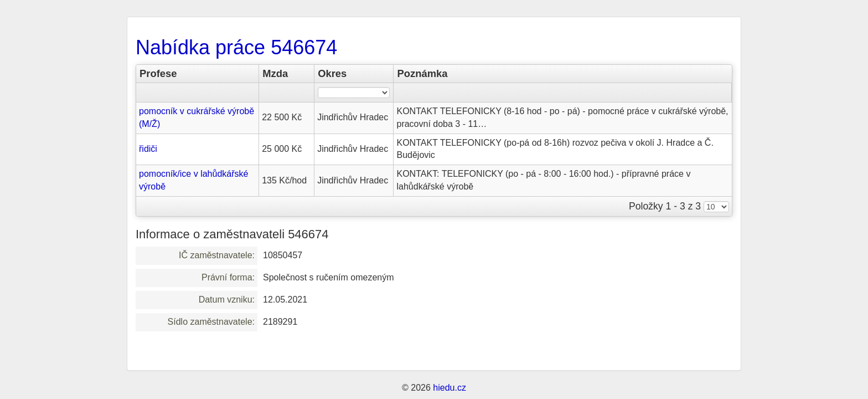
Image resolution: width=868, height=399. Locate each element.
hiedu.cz (449, 388)
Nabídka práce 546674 (236, 47)
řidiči (148, 149)
